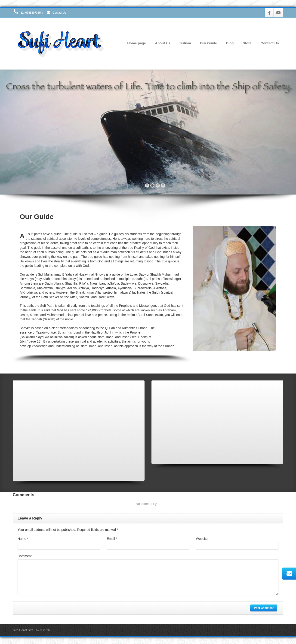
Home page (137, 43)
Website (202, 539)
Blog (230, 43)
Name (23, 539)
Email (112, 539)
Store (247, 43)
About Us (163, 43)
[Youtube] (278, 13)
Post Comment (264, 608)
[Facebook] (269, 13)
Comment (25, 556)
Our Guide (208, 43)
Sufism (185, 43)
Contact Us (56, 13)
